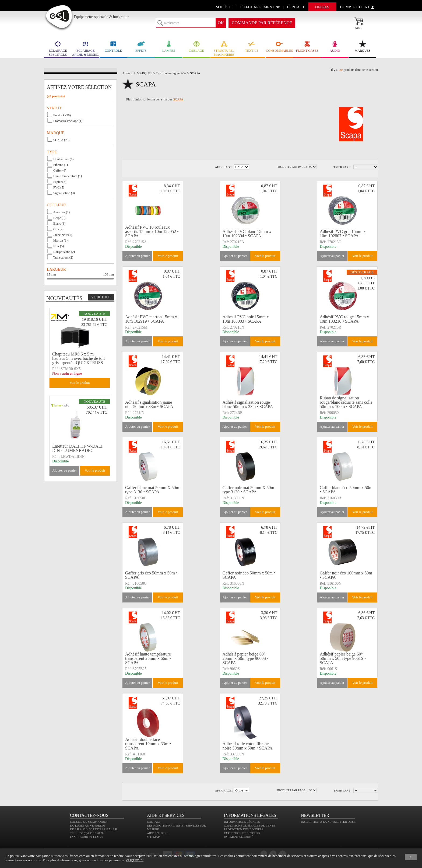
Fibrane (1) (61, 165)
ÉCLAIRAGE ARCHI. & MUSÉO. (86, 48)
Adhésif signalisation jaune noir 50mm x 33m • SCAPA (149, 404)
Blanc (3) (59, 224)
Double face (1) (63, 159)
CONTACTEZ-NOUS (89, 815)
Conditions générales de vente (249, 825)
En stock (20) (62, 115)
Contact (154, 822)
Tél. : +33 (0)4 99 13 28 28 (87, 833)
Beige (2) (59, 218)
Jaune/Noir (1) (63, 235)
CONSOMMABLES (279, 46)
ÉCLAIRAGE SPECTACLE (58, 48)
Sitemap (153, 837)
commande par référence (262, 23)
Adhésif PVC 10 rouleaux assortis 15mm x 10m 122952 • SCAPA (152, 232)
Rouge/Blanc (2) (64, 252)
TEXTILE (252, 46)
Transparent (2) (63, 257)
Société (224, 7)
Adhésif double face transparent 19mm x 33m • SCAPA (148, 744)
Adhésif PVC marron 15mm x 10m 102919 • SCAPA (151, 319)
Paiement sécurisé (239, 837)
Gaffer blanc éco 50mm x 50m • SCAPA (346, 490)
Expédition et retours (242, 833)
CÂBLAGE (196, 46)
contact (296, 7)
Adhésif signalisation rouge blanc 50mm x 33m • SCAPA (248, 404)
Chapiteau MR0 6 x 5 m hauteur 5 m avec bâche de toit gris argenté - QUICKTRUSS (78, 358)
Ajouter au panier (137, 256)
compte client (355, 7)
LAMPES (169, 46)
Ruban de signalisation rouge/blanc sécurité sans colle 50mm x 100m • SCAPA (346, 402)
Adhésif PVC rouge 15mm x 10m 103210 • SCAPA (344, 319)
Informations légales (242, 822)
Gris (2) (58, 229)
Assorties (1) (61, 212)
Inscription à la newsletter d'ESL (328, 822)
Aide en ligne (158, 833)
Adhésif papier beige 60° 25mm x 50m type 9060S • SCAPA (246, 658)
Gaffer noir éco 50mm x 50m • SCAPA (249, 575)
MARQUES (363, 46)
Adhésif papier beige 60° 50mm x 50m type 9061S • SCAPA (343, 658)
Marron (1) (60, 240)
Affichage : (224, 167)
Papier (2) (60, 182)
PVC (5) (59, 187)
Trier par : (342, 167)
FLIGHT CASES (307, 46)
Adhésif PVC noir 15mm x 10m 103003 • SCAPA (246, 319)
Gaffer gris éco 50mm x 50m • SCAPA (151, 575)
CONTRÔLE (113, 46)
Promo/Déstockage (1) (68, 121)
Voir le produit (168, 256)
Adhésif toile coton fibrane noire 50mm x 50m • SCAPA (248, 746)
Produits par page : (292, 167)
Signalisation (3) (64, 193)
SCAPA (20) (61, 140)
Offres (322, 7)
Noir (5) (59, 246)
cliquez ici (135, 860)
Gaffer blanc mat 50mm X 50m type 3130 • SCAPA (152, 490)
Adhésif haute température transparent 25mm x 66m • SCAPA (148, 658)
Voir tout (101, 297)
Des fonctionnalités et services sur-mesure (177, 827)
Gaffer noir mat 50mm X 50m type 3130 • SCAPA (248, 490)
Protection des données (244, 829)
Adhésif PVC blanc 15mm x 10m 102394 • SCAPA (247, 234)
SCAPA (178, 99)
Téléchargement (257, 7)
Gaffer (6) (60, 170)
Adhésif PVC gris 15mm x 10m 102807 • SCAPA (343, 234)
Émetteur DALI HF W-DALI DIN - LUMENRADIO (77, 448)
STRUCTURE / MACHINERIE (224, 48)
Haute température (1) (68, 176)
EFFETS (141, 46)
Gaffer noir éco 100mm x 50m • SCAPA (346, 575)
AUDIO (335, 46)
